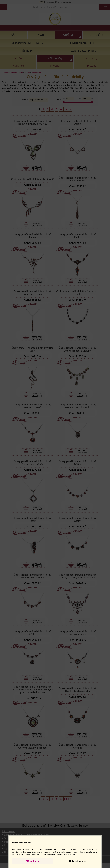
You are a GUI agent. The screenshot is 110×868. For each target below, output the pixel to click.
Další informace (77, 861)
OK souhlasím (33, 861)
